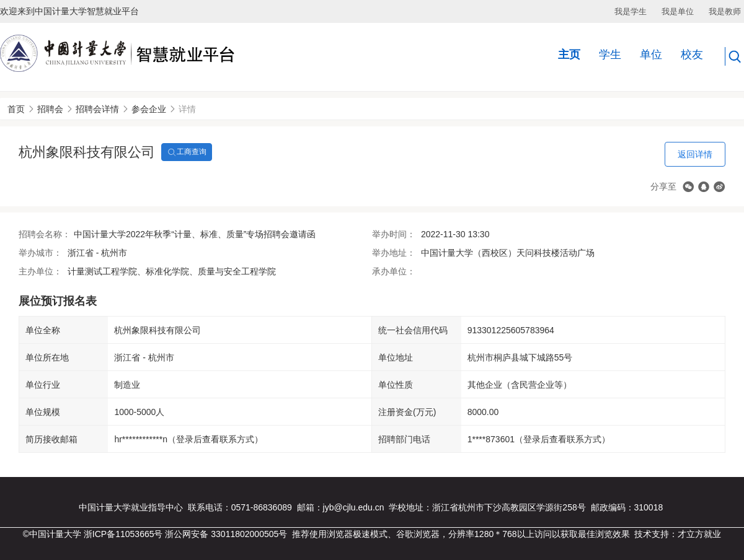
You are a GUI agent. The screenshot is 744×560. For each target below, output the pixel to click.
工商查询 (187, 152)
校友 (692, 55)
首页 (16, 109)
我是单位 (678, 11)
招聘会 (50, 109)
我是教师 (725, 11)
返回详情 (695, 154)
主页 (569, 55)
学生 (610, 55)
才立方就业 (699, 534)
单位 (651, 55)
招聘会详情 (97, 109)
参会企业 (149, 109)
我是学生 (631, 11)
